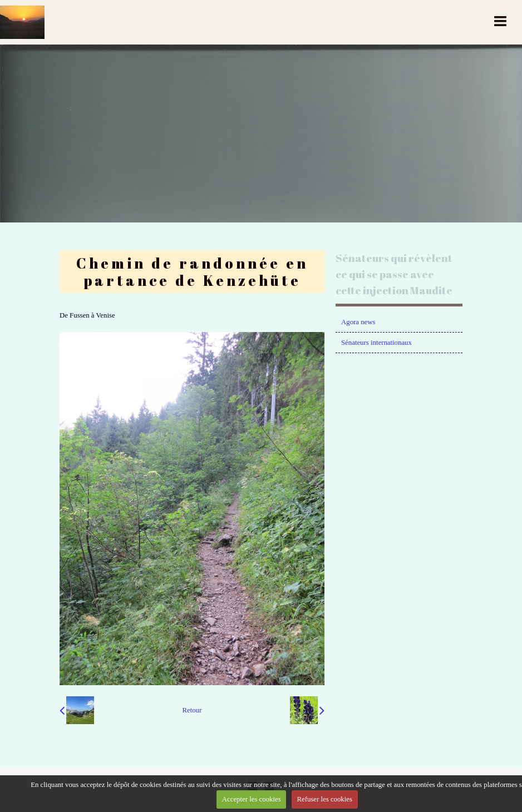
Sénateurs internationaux (376, 343)
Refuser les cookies (324, 799)
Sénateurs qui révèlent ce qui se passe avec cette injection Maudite (394, 274)
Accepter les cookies (252, 799)
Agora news (358, 322)
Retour (192, 710)
